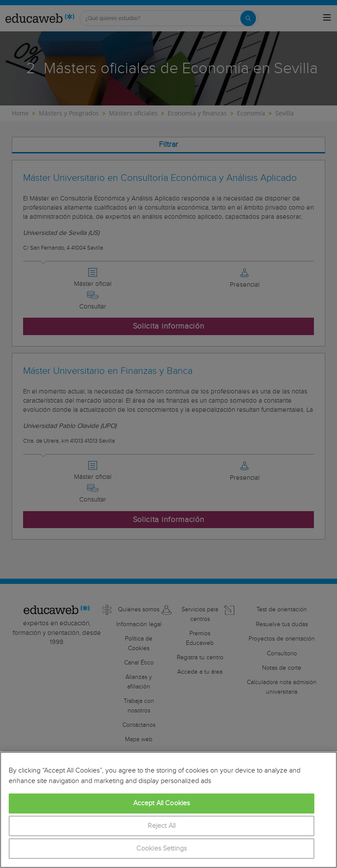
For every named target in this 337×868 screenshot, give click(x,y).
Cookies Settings (162, 849)
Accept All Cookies (162, 803)
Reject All (162, 826)
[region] (168, 810)
